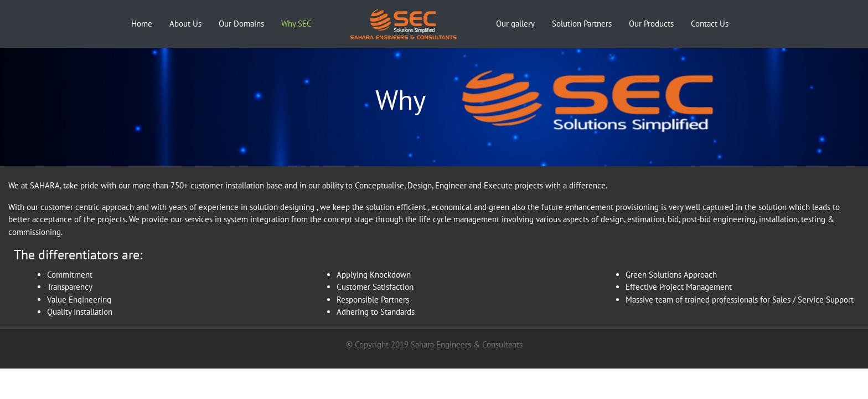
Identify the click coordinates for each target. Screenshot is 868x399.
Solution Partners (582, 24)
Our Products (651, 24)
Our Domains (241, 24)
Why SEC (296, 24)
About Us (185, 24)
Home (144, 23)
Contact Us (710, 24)
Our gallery (515, 24)
